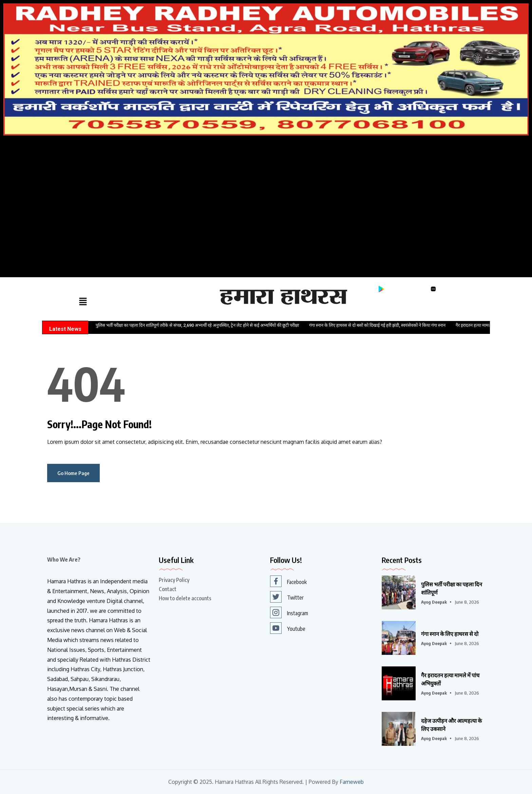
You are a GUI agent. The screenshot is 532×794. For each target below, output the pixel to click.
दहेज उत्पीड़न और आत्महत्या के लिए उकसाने (451, 725)
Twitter (287, 597)
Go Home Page (73, 473)
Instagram (289, 612)
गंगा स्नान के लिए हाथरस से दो (450, 634)
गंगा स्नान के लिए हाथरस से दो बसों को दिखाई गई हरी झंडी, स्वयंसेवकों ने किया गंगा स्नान (377, 325)
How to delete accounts (185, 598)
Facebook (288, 581)
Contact (168, 589)
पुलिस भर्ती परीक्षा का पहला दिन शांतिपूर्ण (452, 588)
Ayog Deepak (434, 602)
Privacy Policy (174, 580)
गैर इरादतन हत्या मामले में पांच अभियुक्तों (450, 679)
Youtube (288, 628)
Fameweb (352, 782)
